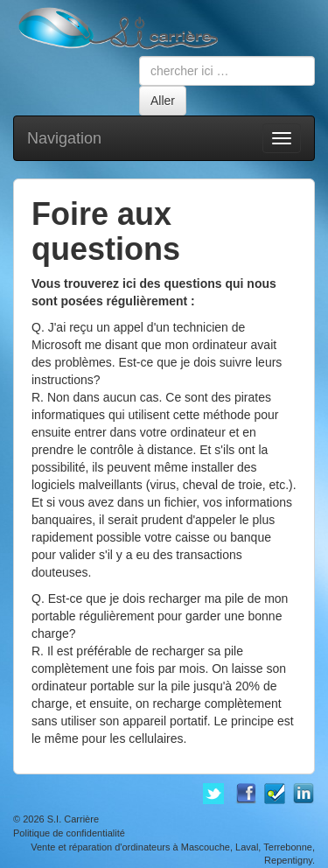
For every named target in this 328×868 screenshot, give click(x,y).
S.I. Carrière (73, 819)
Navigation (64, 138)
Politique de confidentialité (69, 833)
